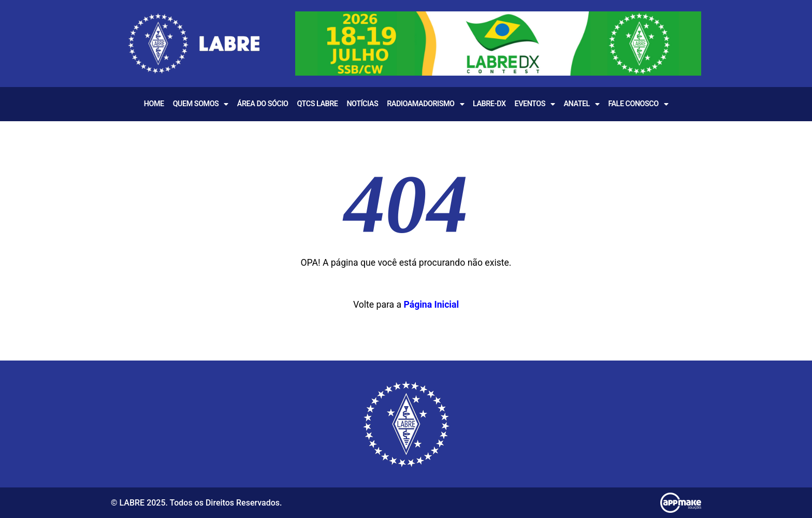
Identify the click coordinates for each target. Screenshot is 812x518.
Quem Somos (201, 104)
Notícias (362, 104)
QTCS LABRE (317, 104)
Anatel (581, 104)
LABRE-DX (489, 104)
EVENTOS (535, 104)
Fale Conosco (638, 104)
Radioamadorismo (425, 104)
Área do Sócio (263, 104)
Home (154, 104)
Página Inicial (431, 305)
